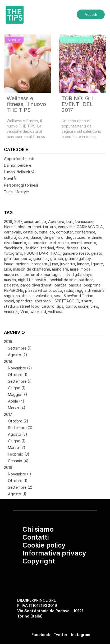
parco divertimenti (36, 285)
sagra (9, 296)
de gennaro (53, 237)
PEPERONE (13, 290)
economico (38, 243)
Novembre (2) (20, 368)
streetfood (30, 306)
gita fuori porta (18, 259)
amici (28, 221)
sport (86, 301)
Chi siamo (38, 529)
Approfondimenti (19, 159)
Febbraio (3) (19, 454)
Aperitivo (56, 221)
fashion (32, 248)
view (94, 306)
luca (8, 269)
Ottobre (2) (18, 421)
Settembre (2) (20, 487)
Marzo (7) (17, 447)
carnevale (12, 232)
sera (58, 296)
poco (58, 290)
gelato (97, 253)
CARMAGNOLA (90, 227)
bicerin (10, 227)
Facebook (41, 635)
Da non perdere (18, 165)
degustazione (78, 237)
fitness (72, 248)
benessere (84, 221)
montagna (53, 274)
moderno (12, 274)
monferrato (32, 274)
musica (10, 280)
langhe (83, 264)
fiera (60, 248)
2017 (18, 221)
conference (85, 232)
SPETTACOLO (67, 301)
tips (60, 306)
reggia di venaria (90, 290)
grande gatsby (78, 259)
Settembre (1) (20, 348)
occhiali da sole (63, 280)
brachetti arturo (42, 227)
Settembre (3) (20, 428)
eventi (76, 243)
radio (69, 290)
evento (90, 243)
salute (21, 296)
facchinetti (14, 248)
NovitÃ (11, 178)
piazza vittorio (38, 290)
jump (54, 264)
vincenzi (11, 312)
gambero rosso (76, 253)
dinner (97, 237)
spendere (24, 301)
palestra (11, 285)
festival (47, 248)
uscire (83, 306)
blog (22, 227)
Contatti (36, 537)
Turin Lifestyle (16, 192)
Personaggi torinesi (21, 185)
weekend (38, 312)
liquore (97, 264)
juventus (68, 264)
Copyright (39, 561)
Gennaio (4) (18, 461)
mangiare (60, 269)
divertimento (15, 243)
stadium (11, 306)
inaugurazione (16, 264)
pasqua (75, 285)
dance (36, 237)
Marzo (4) (17, 408)
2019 (8, 341)
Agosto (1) (17, 494)
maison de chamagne (32, 269)
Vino (24, 312)
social (9, 301)
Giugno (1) (17, 388)
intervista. (39, 264)
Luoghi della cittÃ (20, 172)
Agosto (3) (18, 434)
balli (70, 221)
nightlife (25, 280)
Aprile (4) (16, 401)
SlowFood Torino (78, 296)
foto (85, 248)
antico (40, 221)
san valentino (40, 296)
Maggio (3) (18, 394)
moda (86, 269)
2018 (8, 361)
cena (43, 232)
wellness (55, 312)
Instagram (81, 635)
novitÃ (41, 280)
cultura (10, 237)
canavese (66, 227)
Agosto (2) (18, 355)
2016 (8, 221)
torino (71, 306)
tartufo (48, 306)
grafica (57, 259)
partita (60, 285)
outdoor (86, 280)
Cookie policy (44, 545)
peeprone (92, 285)
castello (30, 232)
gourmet (41, 259)
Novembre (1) (20, 474)
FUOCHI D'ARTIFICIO (42, 253)
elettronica (59, 243)
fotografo (13, 253)
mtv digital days (78, 274)
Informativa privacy (54, 553)
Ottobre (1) (18, 375)
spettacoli (43, 301)
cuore (23, 237)
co (52, 232)
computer (64, 232)
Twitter (61, 635)
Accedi (91, 14)
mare (74, 269)
